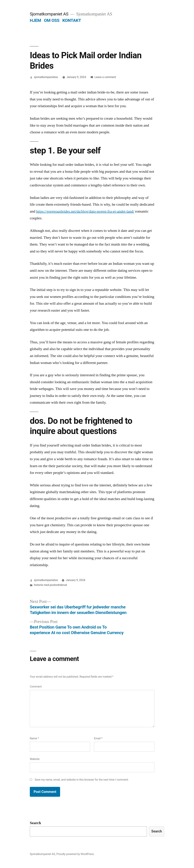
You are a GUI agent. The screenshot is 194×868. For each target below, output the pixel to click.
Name (34, 738)
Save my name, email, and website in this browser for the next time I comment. (82, 780)
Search (35, 823)
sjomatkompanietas (46, 77)
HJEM (35, 20)
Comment (36, 687)
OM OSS (52, 20)
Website (35, 759)
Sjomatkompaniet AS (49, 14)
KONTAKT (72, 20)
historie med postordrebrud (50, 585)
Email (98, 738)
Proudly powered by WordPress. (75, 854)
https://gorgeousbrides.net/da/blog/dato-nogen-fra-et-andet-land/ (85, 211)
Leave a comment (105, 77)
